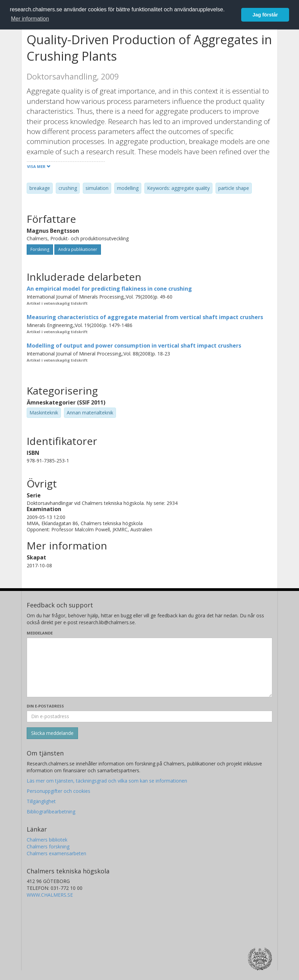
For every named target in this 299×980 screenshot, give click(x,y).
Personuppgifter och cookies (58, 791)
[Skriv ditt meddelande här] (149, 667)
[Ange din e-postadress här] (149, 716)
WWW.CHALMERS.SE (50, 895)
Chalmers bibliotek (47, 840)
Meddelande (40, 633)
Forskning (40, 249)
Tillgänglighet (41, 801)
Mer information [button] (30, 19)
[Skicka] (52, 733)
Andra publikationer (78, 249)
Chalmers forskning (48, 846)
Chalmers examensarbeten (56, 853)
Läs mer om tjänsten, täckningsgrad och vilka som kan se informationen (107, 781)
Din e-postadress (45, 706)
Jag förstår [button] (265, 15)
